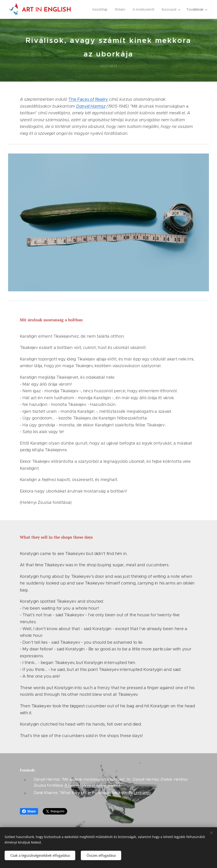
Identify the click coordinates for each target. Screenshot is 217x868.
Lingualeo (142, 793)
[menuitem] (100, 9)
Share (29, 811)
